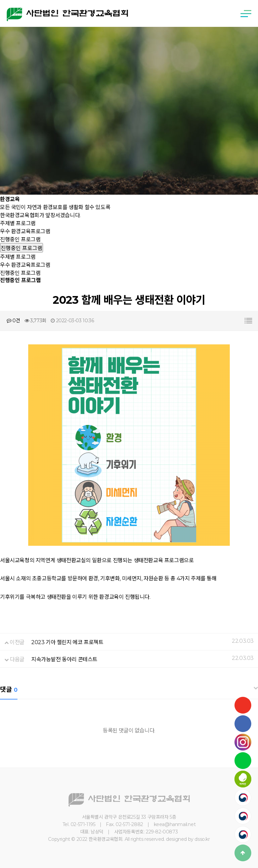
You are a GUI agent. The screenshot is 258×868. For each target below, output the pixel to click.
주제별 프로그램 (18, 223)
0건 (13, 321)
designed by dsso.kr (188, 839)
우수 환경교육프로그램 (25, 231)
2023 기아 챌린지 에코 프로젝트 (67, 642)
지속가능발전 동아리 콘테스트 (64, 659)
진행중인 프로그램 (20, 239)
